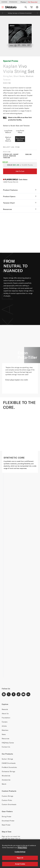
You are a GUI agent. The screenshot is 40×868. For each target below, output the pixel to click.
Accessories (6, 780)
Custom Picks (7, 800)
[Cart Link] (31, 7)
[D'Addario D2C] (11, 7)
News (4, 734)
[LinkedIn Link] (28, 694)
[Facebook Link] (14, 694)
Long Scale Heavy (20, 131)
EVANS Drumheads (9, 763)
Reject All (20, 858)
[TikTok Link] (19, 694)
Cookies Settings (20, 852)
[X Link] (9, 694)
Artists (4, 726)
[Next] (37, 13)
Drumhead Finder (8, 821)
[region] (20, 854)
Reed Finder (6, 825)
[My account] (37, 7)
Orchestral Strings (8, 771)
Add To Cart (20, 171)
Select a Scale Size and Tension (16, 126)
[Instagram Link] (4, 694)
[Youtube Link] (23, 694)
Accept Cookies (20, 864)
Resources (6, 739)
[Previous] (3, 13)
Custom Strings (7, 796)
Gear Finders (7, 811)
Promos (23, 2)
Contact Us (6, 747)
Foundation (6, 718)
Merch (4, 784)
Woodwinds (6, 776)
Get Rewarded (33, 2)
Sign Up (15, 182)
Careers (5, 722)
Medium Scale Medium (8, 139)
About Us (5, 713)
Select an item (11, 147)
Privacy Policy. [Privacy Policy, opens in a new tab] (22, 848)
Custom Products (9, 791)
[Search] (26, 7)
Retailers (5, 730)
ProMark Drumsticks (9, 767)
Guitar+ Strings (7, 759)
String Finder (7, 816)
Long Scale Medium (8, 131)
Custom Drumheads (9, 804)
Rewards (5, 709)
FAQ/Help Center (8, 743)
